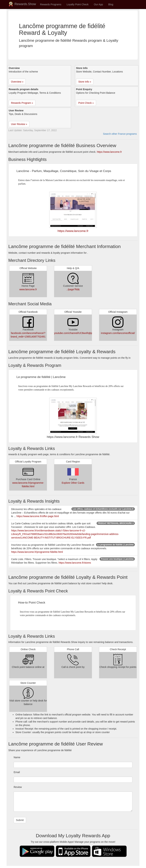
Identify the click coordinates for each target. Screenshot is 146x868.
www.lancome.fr (28, 289)
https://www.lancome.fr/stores (75, 563)
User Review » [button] (19, 124)
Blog (111, 4)
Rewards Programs (51, 4)
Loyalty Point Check (78, 4)
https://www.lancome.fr (109, 152)
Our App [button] (98, 4)
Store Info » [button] (85, 82)
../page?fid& (73, 289)
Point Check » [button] (86, 103)
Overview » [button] (17, 82)
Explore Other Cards (73, 483)
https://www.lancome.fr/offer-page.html (38, 516)
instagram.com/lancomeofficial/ (118, 333)
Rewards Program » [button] (22, 103)
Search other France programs (120, 134)
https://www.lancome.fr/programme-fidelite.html (37, 552)
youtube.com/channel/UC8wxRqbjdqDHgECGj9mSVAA (85, 333)
